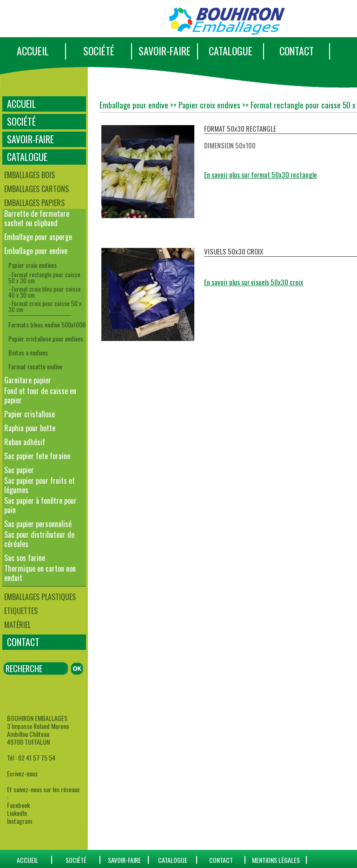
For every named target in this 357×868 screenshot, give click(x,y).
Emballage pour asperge (38, 237)
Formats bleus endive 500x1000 (47, 324)
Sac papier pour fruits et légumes (40, 485)
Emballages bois (30, 175)
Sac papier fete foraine (37, 456)
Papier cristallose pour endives (46, 338)
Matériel (17, 625)
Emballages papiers (34, 203)
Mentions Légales (276, 860)
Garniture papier (28, 380)
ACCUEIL (33, 51)
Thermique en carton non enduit (40, 573)
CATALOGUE (231, 51)
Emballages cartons (36, 189)
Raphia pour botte (30, 428)
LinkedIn (17, 813)
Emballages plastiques (40, 597)
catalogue (173, 860)
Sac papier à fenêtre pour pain (40, 505)
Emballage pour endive (36, 251)
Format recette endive (35, 366)
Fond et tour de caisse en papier (40, 395)
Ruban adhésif (25, 442)
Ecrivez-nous (22, 773)
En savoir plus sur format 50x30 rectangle (261, 174)
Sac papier (19, 470)
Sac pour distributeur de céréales (39, 539)
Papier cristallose (30, 414)
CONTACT (297, 51)
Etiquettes (21, 611)
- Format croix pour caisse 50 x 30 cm (45, 306)
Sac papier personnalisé (38, 524)
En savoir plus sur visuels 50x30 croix (254, 282)
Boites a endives (28, 352)
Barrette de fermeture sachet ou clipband (37, 218)
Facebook (18, 805)
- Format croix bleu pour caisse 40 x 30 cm (45, 292)
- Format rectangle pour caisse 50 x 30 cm (44, 277)
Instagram (20, 821)
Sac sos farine (25, 558)
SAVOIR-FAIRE (165, 51)
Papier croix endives (33, 265)
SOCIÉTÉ (99, 51)
